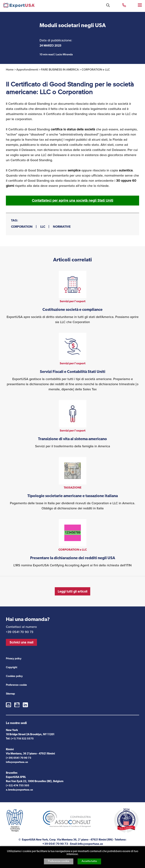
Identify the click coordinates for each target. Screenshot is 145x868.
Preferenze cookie (59, 861)
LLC (43, 227)
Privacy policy (14, 658)
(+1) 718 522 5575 (22, 739)
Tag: (15, 221)
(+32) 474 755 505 (18, 786)
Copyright (11, 667)
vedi (72, 298)
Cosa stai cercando (108, 5)
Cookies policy (14, 676)
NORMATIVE (62, 227)
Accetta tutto (89, 861)
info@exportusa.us (17, 762)
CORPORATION (22, 227)
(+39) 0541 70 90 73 (19, 758)
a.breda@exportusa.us (19, 790)
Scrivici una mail (21, 642)
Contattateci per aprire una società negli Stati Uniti (72, 200)
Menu (140, 5)
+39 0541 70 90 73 (124, 5)
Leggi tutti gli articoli (72, 591)
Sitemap (10, 694)
